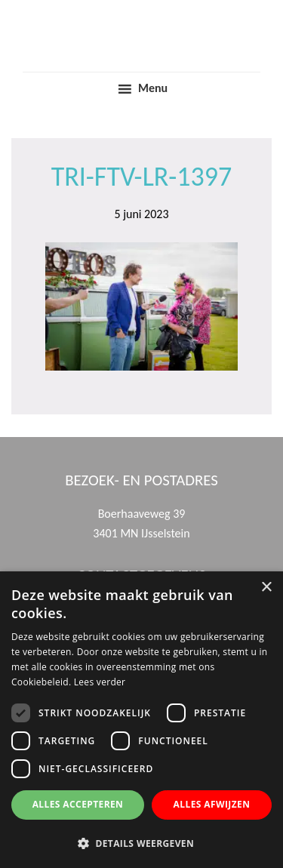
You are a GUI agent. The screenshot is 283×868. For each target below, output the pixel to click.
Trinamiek (142, 14)
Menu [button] (153, 88)
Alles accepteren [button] (78, 804)
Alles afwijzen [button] (212, 804)
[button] (141, 843)
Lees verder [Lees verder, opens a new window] (100, 682)
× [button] (266, 588)
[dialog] (141, 720)
